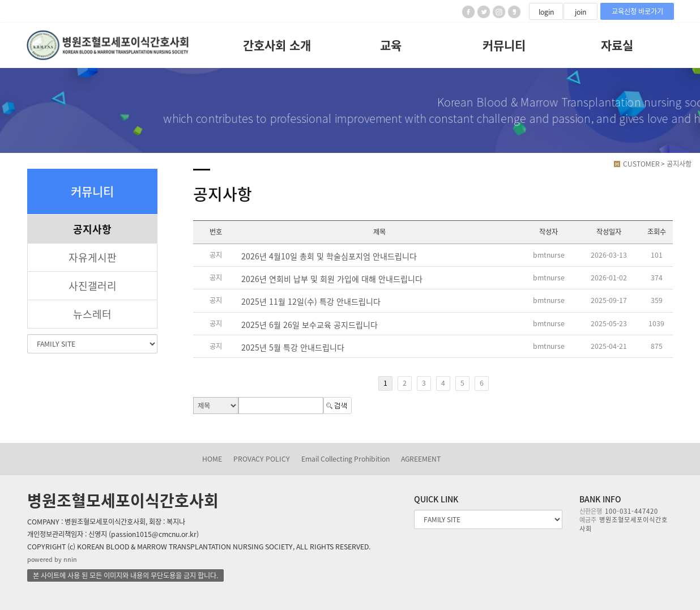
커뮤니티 (504, 45)
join (581, 12)
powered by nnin (52, 559)
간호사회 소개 (277, 45)
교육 (391, 45)
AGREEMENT (421, 459)
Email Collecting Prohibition (345, 459)
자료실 (617, 45)
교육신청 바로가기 (637, 11)
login (546, 12)
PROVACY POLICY (262, 459)
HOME (212, 459)
